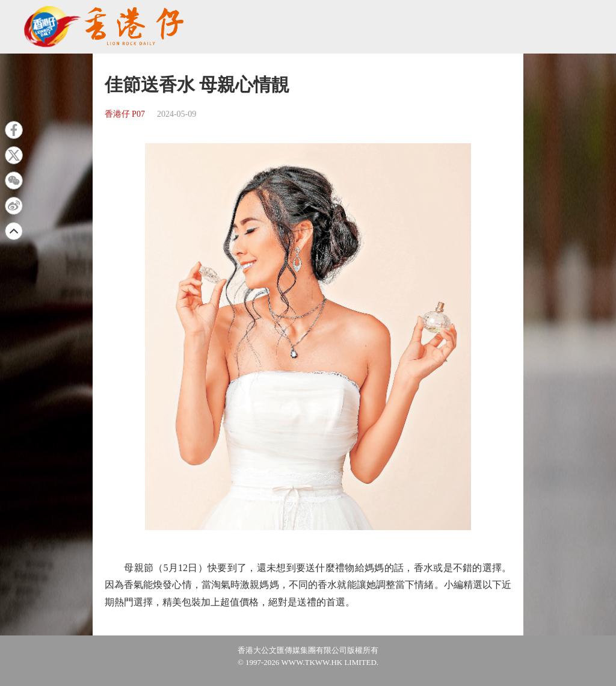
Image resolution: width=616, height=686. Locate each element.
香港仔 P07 (125, 114)
